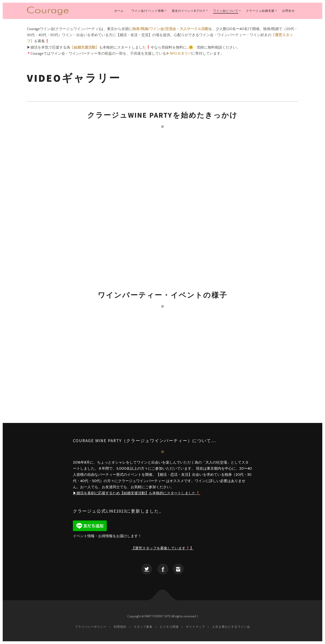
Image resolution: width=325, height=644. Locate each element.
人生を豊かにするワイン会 (231, 627)
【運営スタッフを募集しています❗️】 (162, 548)
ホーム (119, 11)
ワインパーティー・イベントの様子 (162, 295)
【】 (85, 47)
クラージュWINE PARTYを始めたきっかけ (163, 115)
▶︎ (179, 53)
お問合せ (288, 11)
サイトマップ (195, 627)
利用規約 (120, 627)
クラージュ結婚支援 (260, 11)
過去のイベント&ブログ (189, 11)
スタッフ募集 (143, 627)
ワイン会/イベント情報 (148, 11)
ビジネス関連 (169, 627)
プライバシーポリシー (91, 627)
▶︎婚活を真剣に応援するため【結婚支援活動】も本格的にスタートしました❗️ (137, 493)
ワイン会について (226, 11)
